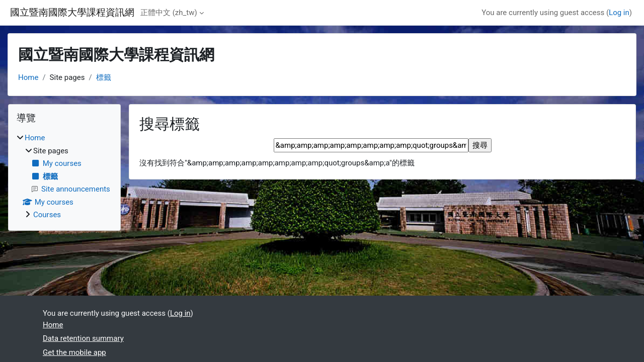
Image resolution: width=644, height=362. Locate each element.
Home (28, 77)
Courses (47, 215)
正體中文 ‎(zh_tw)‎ (169, 13)
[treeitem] (64, 176)
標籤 (104, 77)
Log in (619, 13)
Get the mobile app (74, 352)
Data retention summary (83, 338)
